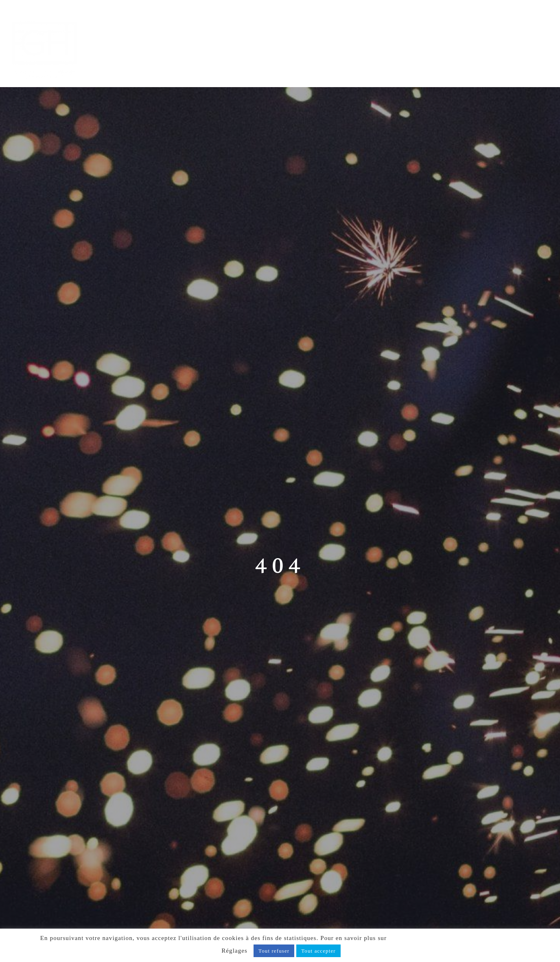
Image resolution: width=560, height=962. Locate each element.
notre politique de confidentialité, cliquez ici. (454, 938)
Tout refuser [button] (274, 951)
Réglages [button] (234, 951)
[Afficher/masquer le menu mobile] (543, 19)
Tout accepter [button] (318, 951)
